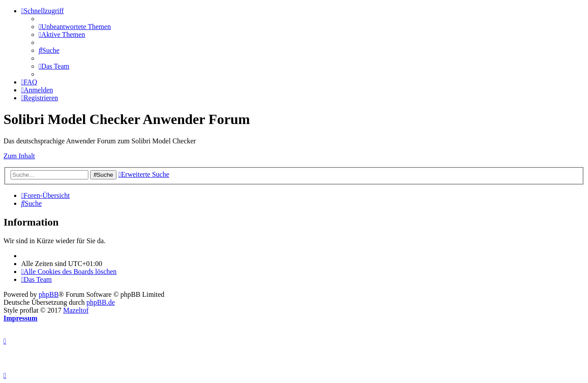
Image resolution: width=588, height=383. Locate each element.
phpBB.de (101, 302)
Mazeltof (76, 310)
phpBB (49, 294)
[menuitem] (75, 27)
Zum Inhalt (19, 156)
